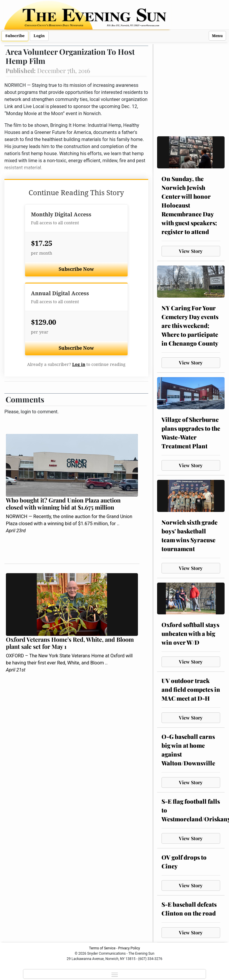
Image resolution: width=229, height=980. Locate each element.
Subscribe (15, 36)
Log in (79, 364)
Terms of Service (102, 948)
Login (39, 36)
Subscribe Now (76, 269)
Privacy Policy (129, 948)
